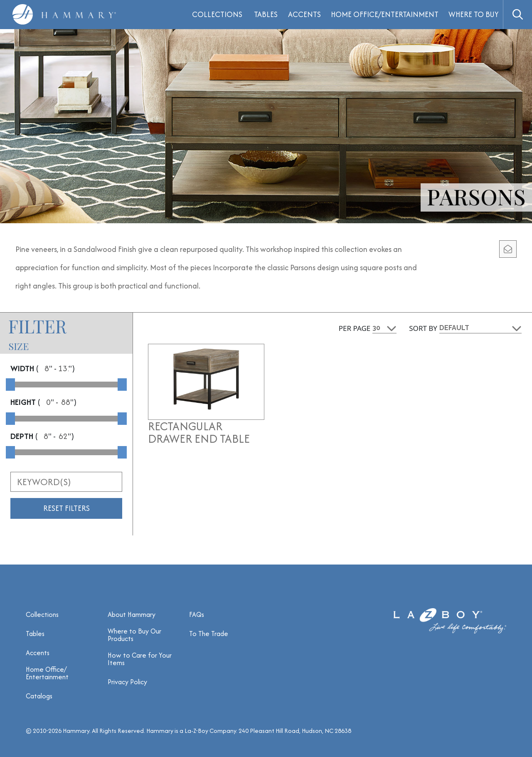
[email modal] (508, 249)
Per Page (355, 328)
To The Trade (209, 634)
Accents (304, 14)
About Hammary (132, 614)
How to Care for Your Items (140, 659)
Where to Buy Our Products (134, 635)
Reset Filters (66, 508)
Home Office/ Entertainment (47, 673)
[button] (517, 15)
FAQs (197, 614)
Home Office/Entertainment (385, 14)
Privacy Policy (127, 682)
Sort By (423, 328)
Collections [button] (217, 14)
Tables (266, 14)
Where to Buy (474, 14)
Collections (42, 614)
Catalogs (39, 696)
